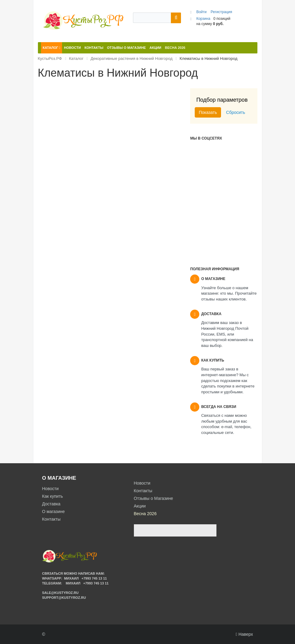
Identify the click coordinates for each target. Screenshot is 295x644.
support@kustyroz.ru (64, 598)
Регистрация (221, 12)
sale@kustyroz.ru (61, 593)
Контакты (51, 519)
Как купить (53, 496)
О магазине (53, 511)
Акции (140, 506)
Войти (202, 12)
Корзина (203, 19)
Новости (50, 489)
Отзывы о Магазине (154, 498)
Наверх (244, 634)
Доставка (51, 504)
